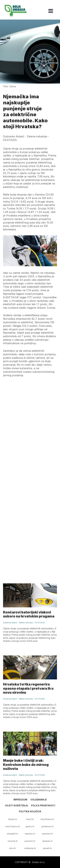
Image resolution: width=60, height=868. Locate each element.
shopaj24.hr (13, 834)
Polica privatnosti (43, 805)
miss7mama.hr (47, 819)
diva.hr (13, 848)
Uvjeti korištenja (16, 805)
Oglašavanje (39, 800)
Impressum (20, 800)
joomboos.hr (47, 826)
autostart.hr (47, 834)
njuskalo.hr (47, 841)
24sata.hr (13, 819)
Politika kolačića (30, 811)
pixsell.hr (47, 848)
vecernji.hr (13, 841)
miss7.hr (30, 819)
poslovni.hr (30, 841)
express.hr (30, 834)
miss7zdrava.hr (13, 826)
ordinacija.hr (30, 848)
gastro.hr (30, 826)
